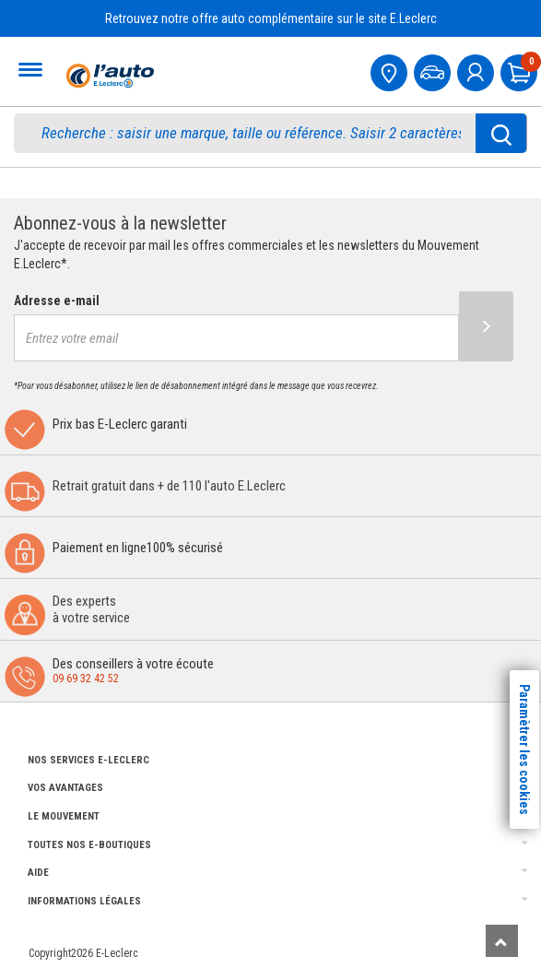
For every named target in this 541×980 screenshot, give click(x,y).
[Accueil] (108, 76)
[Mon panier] (521, 71)
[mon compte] (477, 71)
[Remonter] (502, 941)
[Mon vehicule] (434, 71)
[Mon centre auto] (391, 71)
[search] (255, 133)
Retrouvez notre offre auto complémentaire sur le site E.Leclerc (271, 18)
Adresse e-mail (57, 301)
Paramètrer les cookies (524, 750)
